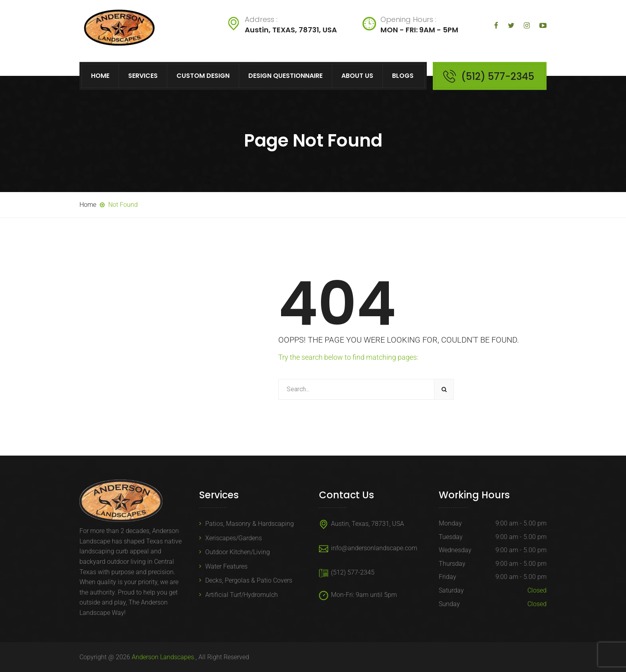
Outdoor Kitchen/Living (238, 552)
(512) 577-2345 (498, 76)
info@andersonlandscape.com (374, 548)
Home (100, 76)
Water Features (226, 566)
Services (143, 76)
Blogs (403, 76)
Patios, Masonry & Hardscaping (250, 524)
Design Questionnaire (285, 76)
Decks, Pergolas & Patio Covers (249, 580)
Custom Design (203, 76)
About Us (357, 76)
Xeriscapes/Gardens (234, 538)
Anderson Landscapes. (164, 657)
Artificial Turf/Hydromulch (242, 595)
